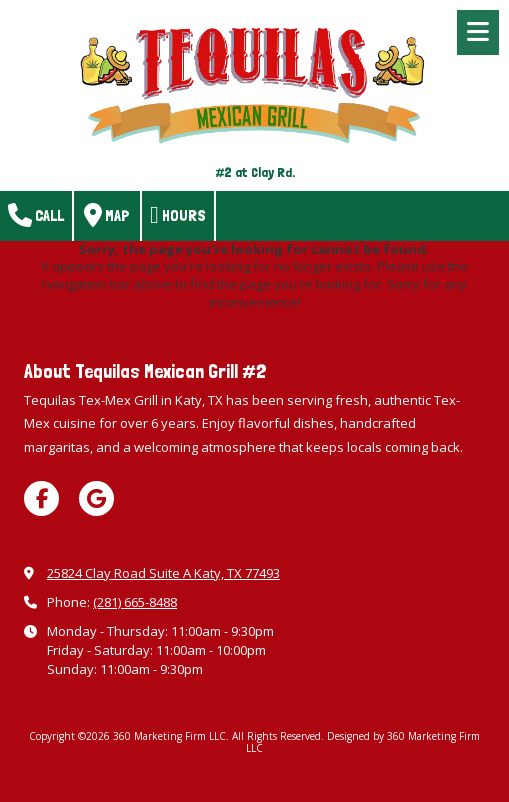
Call (36, 215)
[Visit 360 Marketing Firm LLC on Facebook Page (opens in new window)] (41, 498)
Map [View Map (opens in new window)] (107, 215)
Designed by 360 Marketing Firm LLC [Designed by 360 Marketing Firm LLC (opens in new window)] (363, 742)
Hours (178, 215)
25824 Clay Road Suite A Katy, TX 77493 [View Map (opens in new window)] (163, 573)
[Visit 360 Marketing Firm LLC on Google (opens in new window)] (96, 498)
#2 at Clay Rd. (255, 172)
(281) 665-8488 (135, 602)
